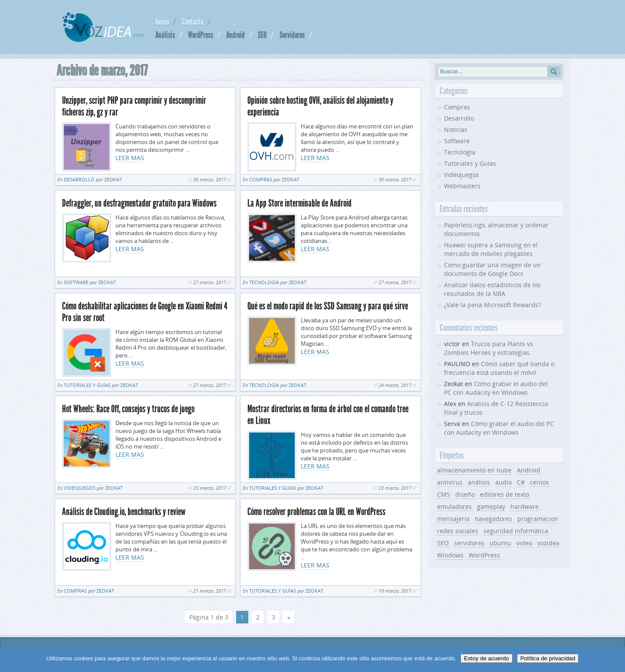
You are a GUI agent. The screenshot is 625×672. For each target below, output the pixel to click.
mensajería (453, 519)
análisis (479, 482)
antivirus (450, 482)
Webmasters (462, 186)
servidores (469, 543)
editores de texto (505, 494)
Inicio (162, 22)
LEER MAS (130, 158)
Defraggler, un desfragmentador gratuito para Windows (139, 203)
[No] (614, 660)
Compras (261, 179)
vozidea (548, 543)
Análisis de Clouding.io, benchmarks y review (124, 512)
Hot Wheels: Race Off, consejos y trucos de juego (128, 409)
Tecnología (264, 282)
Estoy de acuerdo (487, 658)
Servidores (292, 35)
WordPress (201, 35)
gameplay (491, 506)
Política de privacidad (548, 658)
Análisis (165, 35)
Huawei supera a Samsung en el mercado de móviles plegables (491, 249)
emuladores (454, 506)
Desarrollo (79, 179)
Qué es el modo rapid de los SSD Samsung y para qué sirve (328, 306)
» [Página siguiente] (289, 617)
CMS (444, 494)
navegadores (493, 519)
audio (503, 482)
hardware (525, 506)
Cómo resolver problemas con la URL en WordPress (316, 512)
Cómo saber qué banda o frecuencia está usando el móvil (499, 368)
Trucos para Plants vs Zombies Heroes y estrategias (488, 348)
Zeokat (113, 179)
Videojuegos (80, 488)
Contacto (192, 22)
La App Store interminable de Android (299, 203)
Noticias (456, 129)
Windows (450, 555)
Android (235, 35)
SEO (262, 35)
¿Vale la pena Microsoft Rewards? (492, 305)
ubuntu (500, 543)
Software (76, 282)
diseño (465, 494)
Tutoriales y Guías (87, 385)
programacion (538, 519)
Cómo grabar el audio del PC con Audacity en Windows (496, 388)
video (524, 543)
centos (539, 482)
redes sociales (458, 531)
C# (521, 482)
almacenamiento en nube (474, 470)
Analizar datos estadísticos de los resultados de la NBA (492, 289)
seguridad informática (516, 531)
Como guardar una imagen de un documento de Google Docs (492, 269)
